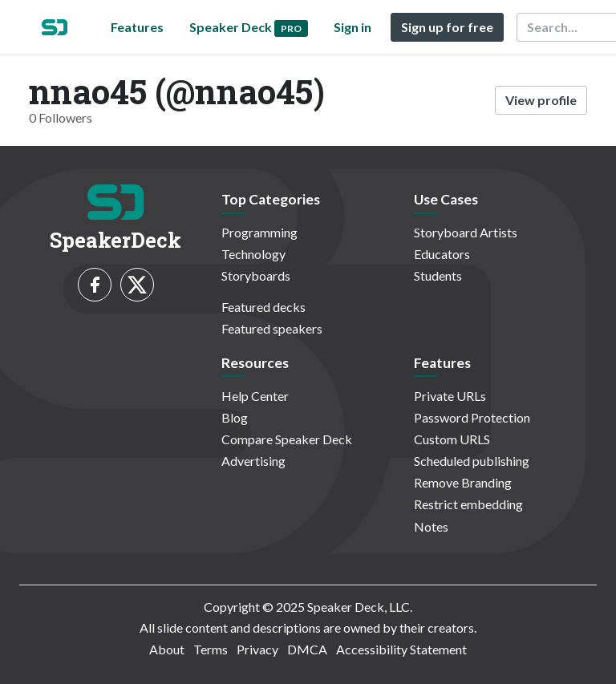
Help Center (255, 396)
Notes (431, 526)
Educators (442, 254)
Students (438, 275)
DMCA (307, 649)
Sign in (353, 27)
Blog (235, 417)
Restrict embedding (468, 504)
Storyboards (256, 275)
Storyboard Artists (466, 232)
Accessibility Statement (401, 649)
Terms (211, 649)
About (167, 649)
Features (137, 27)
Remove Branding (463, 482)
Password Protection (472, 417)
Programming (259, 232)
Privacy (257, 649)
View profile (541, 100)
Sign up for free (447, 27)
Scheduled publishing (472, 461)
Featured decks (263, 307)
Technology (253, 254)
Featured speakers (272, 328)
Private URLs (450, 396)
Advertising (253, 461)
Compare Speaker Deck (287, 439)
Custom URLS (452, 439)
